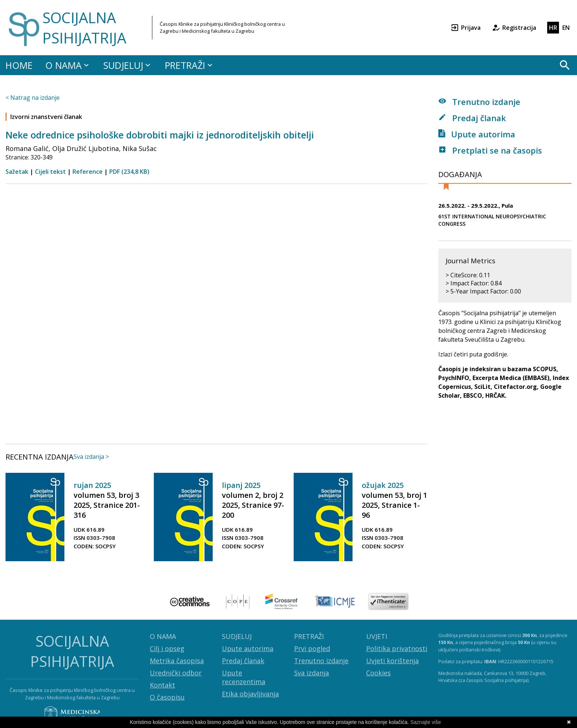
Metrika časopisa (177, 661)
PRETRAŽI (190, 65)
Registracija (514, 28)
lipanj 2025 (241, 485)
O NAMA (68, 65)
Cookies (378, 673)
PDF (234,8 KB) (129, 172)
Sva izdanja (311, 673)
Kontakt (162, 685)
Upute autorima (477, 134)
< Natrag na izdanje (33, 98)
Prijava (466, 28)
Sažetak (17, 172)
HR (553, 28)
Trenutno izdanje (479, 102)
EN (566, 28)
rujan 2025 (92, 485)
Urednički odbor (176, 673)
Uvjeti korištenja (392, 661)
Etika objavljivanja (250, 694)
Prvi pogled (312, 648)
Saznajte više (426, 722)
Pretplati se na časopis (490, 150)
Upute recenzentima (244, 677)
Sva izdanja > (91, 457)
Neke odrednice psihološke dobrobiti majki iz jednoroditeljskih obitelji (160, 135)
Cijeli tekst (50, 172)
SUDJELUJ (128, 65)
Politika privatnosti (397, 648)
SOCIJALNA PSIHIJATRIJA (84, 28)
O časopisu (167, 697)
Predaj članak (472, 118)
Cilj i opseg (167, 648)
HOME (19, 65)
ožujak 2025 (383, 485)
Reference (88, 172)
